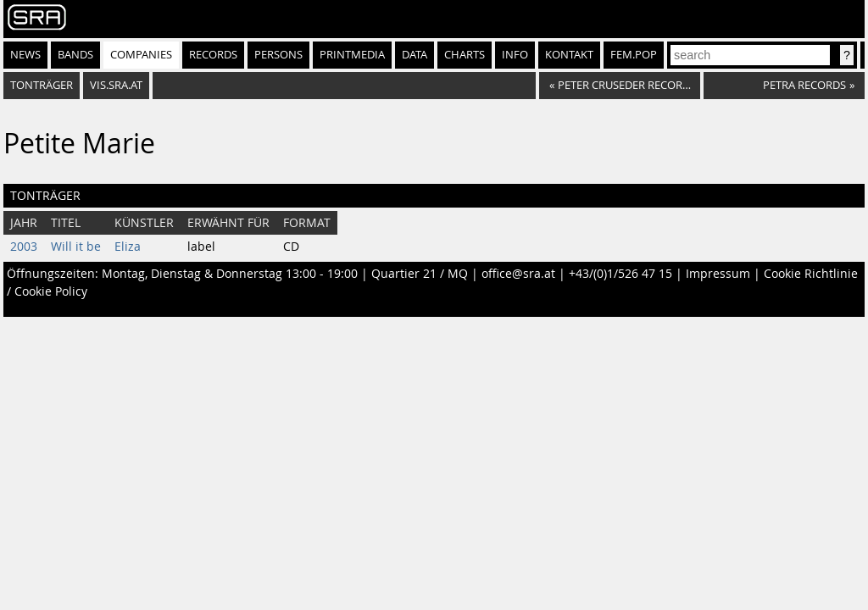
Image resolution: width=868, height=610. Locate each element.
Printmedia (352, 55)
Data (415, 55)
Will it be (76, 247)
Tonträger (42, 85)
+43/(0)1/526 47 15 (620, 274)
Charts (465, 55)
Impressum (718, 274)
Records (213, 55)
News (25, 55)
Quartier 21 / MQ (420, 274)
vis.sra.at (116, 85)
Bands (75, 55)
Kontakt (569, 55)
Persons (278, 55)
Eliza (128, 247)
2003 (24, 247)
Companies (141, 55)
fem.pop (634, 55)
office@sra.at (518, 274)
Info (515, 55)
